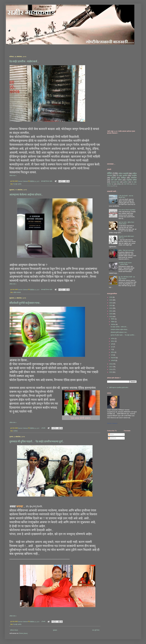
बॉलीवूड (123, 178)
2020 (111, 314)
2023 (111, 306)
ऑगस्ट (113, 341)
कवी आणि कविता (116, 180)
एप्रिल (113, 352)
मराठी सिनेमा (127, 184)
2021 (111, 311)
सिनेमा (114, 186)
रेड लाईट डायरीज (17, 184)
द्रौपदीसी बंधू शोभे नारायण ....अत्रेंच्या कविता (125, 264)
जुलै (112, 344)
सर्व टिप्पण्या (112, 438)
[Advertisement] (37, 48)
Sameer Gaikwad (112, 423)
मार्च (112, 355)
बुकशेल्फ (125, 182)
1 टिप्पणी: (43, 428)
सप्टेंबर (113, 339)
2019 (111, 317)
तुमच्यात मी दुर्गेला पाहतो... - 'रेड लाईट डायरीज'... (123, 335)
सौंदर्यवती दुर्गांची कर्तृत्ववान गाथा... (25, 303)
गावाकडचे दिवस (115, 182)
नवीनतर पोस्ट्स (14, 630)
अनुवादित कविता (131, 180)
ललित (109, 173)
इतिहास (113, 178)
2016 (111, 369)
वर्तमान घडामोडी (123, 173)
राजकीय (134, 176)
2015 (111, 372)
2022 (111, 308)
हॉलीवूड (119, 184)
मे (112, 349)
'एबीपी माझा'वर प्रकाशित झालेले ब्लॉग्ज (118, 388)
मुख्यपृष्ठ (55, 630)
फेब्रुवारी (113, 358)
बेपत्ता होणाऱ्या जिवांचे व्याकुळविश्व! (127, 210)
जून (112, 347)
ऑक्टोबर (113, 324)
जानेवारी (113, 361)
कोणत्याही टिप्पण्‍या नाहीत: (47, 181)
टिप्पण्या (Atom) (23, 633)
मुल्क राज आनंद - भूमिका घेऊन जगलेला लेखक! (126, 223)
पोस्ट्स (111, 434)
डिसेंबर (113, 319)
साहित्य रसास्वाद (17, 292)
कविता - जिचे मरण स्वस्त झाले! (126, 250)
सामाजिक (15, 431)
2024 (111, 303)
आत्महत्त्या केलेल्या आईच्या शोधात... (26, 195)
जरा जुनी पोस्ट (96, 630)
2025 (111, 300)
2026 (111, 297)
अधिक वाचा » (13, 176)
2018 (111, 364)
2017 (111, 367)
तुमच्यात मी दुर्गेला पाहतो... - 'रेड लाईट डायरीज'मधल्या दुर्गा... (37, 441)
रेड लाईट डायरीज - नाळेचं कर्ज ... (24, 61)
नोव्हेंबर (113, 322)
